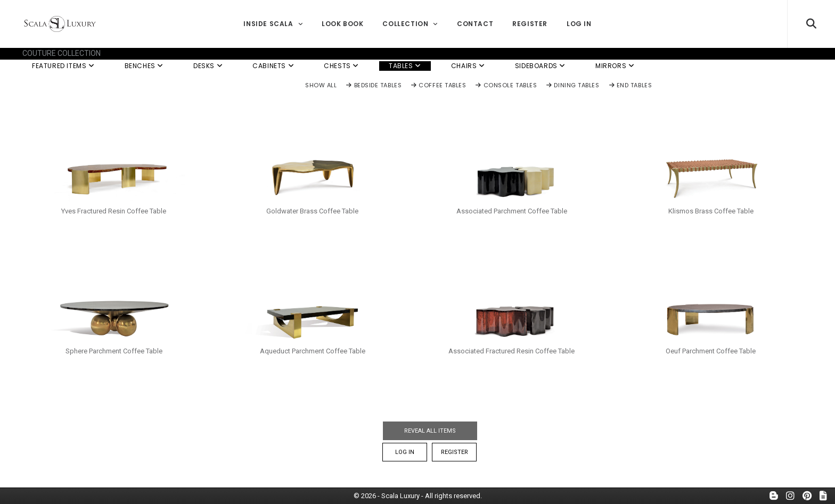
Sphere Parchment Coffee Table (114, 351)
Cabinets (273, 66)
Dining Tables (573, 86)
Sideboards (540, 66)
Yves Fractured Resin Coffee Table (114, 211)
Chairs (468, 66)
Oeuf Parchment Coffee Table (711, 351)
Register (530, 24)
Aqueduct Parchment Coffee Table (313, 351)
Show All (321, 86)
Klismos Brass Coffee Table (711, 211)
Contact (475, 24)
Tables (405, 66)
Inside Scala (273, 24)
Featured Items (63, 66)
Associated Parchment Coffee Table (512, 211)
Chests (341, 66)
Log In (579, 24)
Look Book (342, 24)
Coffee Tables (439, 86)
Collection (410, 24)
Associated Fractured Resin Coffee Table (511, 351)
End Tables (631, 86)
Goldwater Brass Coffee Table (312, 211)
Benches (144, 66)
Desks (208, 66)
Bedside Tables (374, 86)
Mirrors (615, 66)
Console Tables (506, 86)
